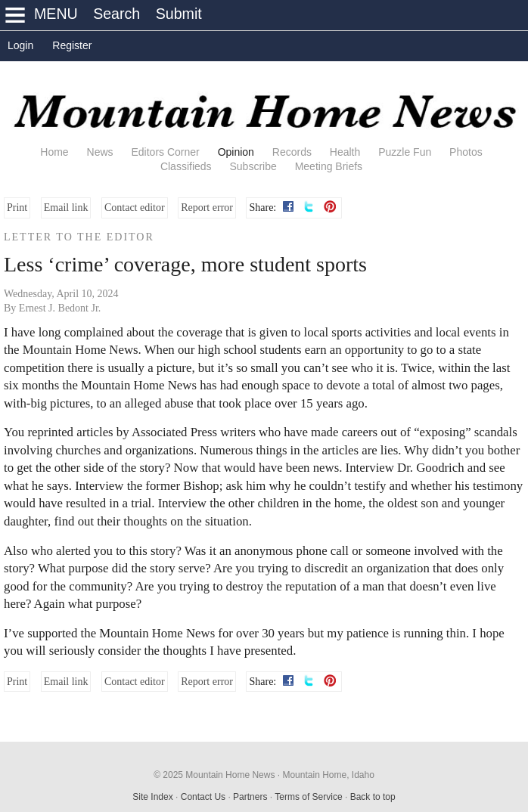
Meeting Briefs (329, 166)
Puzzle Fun (405, 152)
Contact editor (135, 208)
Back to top (373, 797)
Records (292, 152)
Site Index (152, 797)
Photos (466, 152)
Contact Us (203, 797)
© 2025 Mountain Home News (214, 775)
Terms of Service (308, 797)
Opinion (236, 152)
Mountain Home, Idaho (328, 775)
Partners (250, 797)
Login (20, 45)
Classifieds (186, 166)
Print (17, 208)
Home (54, 152)
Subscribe (253, 166)
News (100, 152)
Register (72, 45)
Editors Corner (165, 152)
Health (345, 152)
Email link (66, 208)
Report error (207, 208)
